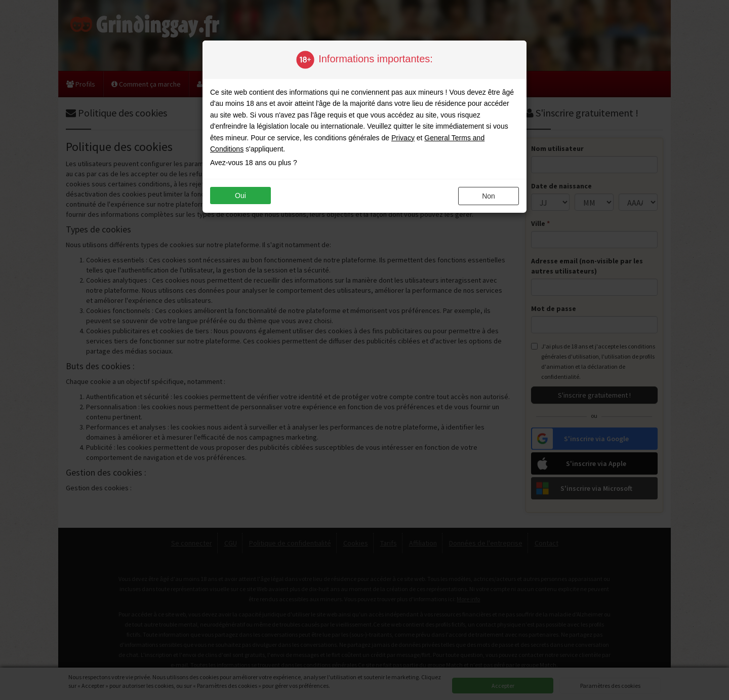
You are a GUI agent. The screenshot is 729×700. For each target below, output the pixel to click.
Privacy (403, 138)
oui (240, 196)
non (489, 196)
